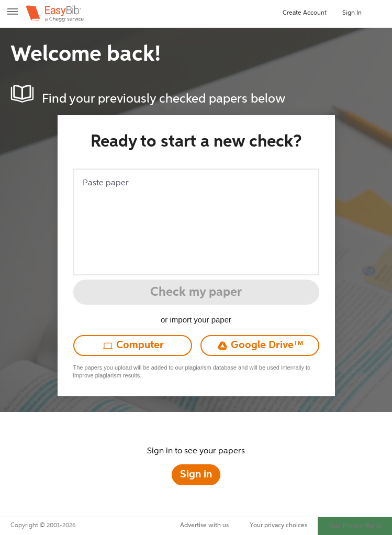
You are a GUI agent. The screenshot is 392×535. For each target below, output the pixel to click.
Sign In (352, 13)
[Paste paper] (196, 222)
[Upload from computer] (133, 345)
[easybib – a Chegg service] (54, 14)
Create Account (305, 13)
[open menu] (13, 15)
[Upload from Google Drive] (260, 345)
